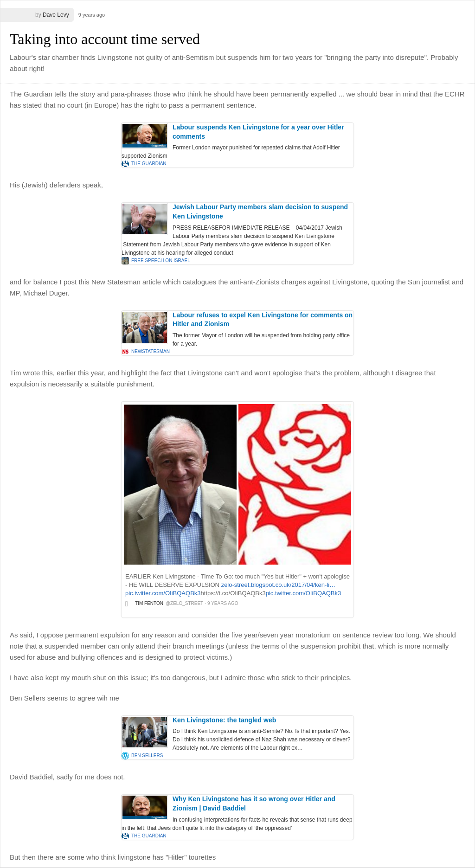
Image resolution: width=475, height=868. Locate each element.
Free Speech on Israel (161, 260)
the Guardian (149, 164)
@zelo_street (184, 603)
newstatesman (151, 351)
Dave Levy (56, 15)
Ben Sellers (147, 755)
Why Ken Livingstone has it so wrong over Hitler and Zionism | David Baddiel (254, 804)
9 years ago (92, 15)
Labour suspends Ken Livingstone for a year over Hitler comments (258, 132)
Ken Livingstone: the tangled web (224, 720)
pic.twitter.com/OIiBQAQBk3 (163, 593)
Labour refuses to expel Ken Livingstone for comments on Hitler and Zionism (263, 320)
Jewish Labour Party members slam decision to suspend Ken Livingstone (260, 212)
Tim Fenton (149, 603)
